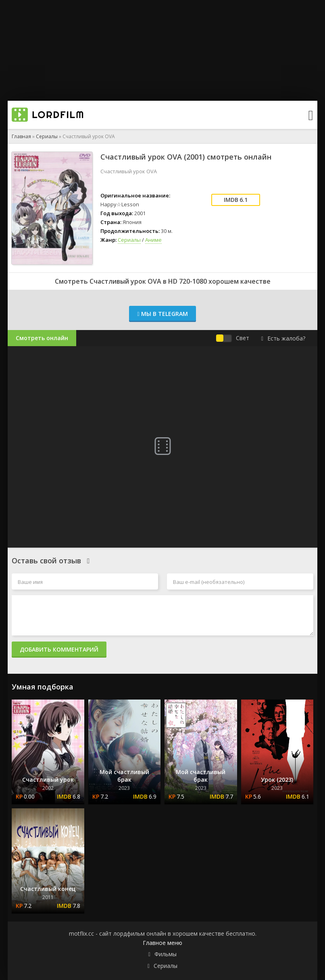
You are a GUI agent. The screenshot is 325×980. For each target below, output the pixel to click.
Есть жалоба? (283, 338)
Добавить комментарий (59, 649)
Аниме (153, 240)
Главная (21, 136)
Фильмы (166, 954)
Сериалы (47, 136)
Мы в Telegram (162, 314)
